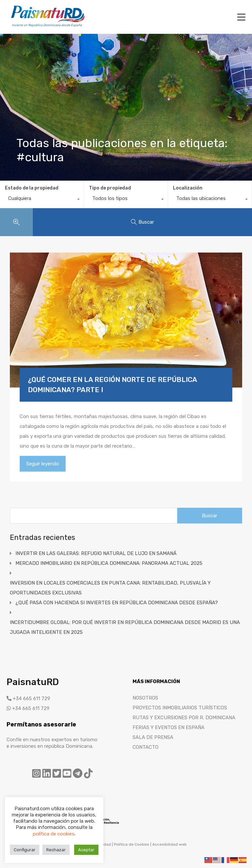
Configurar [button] (25, 850)
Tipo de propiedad (110, 188)
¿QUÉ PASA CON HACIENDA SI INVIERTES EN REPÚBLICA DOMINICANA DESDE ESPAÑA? (117, 603)
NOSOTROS (145, 698)
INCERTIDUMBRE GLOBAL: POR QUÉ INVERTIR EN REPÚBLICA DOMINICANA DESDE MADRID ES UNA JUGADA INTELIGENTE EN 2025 (125, 627)
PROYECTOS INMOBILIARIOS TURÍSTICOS (180, 708)
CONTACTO (146, 747)
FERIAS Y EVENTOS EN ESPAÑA (168, 727)
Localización (188, 188)
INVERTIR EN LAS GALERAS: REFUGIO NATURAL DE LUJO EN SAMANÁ (96, 553)
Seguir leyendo (43, 464)
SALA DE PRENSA (153, 737)
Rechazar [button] (56, 850)
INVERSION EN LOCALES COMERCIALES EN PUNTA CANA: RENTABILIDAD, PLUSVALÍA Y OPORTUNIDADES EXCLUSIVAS (110, 588)
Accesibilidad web (169, 844)
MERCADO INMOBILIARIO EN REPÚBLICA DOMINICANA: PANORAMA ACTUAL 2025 (109, 563)
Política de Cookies (132, 844)
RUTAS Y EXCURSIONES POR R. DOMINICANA (184, 718)
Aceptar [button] (86, 850)
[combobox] (42, 200)
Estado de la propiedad (32, 188)
